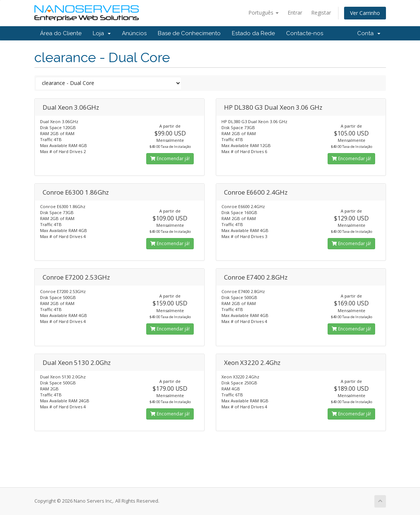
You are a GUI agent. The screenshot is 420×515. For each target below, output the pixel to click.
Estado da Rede (253, 33)
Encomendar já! (170, 159)
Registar (321, 13)
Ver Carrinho (365, 13)
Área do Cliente (61, 33)
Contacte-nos (305, 33)
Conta (369, 33)
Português (263, 13)
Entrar (295, 13)
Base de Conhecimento (189, 33)
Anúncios (134, 33)
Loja (102, 33)
